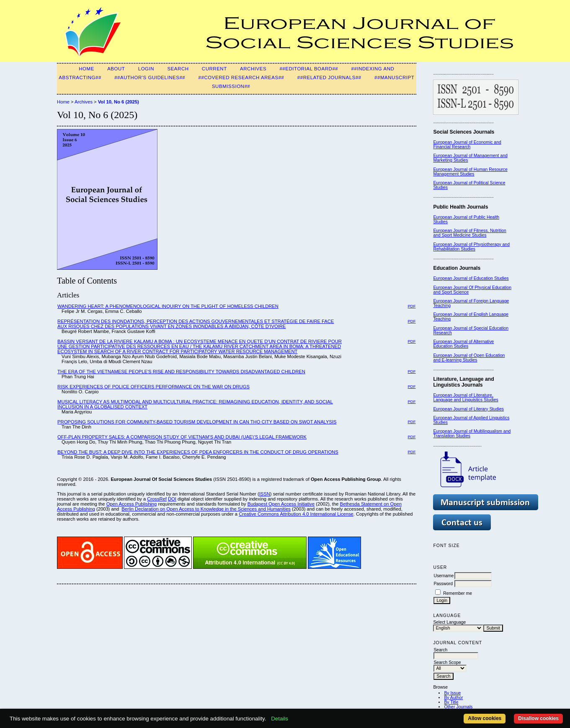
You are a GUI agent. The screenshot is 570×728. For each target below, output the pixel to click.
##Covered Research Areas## (241, 77)
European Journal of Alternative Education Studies (463, 344)
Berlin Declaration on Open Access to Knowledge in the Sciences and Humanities (206, 509)
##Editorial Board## (309, 69)
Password (443, 584)
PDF (412, 306)
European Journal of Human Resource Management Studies (470, 172)
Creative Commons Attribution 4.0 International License (296, 514)
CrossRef (157, 499)
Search (178, 69)
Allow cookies (485, 718)
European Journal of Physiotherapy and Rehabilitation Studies (471, 247)
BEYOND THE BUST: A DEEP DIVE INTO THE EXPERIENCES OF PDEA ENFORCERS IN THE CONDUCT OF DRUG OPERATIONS (198, 452)
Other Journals (458, 707)
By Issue (452, 693)
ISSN (265, 494)
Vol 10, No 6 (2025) (119, 102)
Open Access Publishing (132, 504)
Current (214, 69)
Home (86, 69)
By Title (451, 702)
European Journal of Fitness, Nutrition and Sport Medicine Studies (469, 233)
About (116, 69)
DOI (172, 499)
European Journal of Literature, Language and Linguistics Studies (466, 398)
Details (280, 719)
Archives (253, 69)
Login (146, 69)
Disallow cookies (538, 718)
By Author (453, 698)
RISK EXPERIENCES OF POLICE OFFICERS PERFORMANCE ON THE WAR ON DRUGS (153, 387)
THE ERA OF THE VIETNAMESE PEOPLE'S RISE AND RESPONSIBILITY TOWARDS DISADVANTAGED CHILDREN (181, 372)
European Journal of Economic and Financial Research (467, 145)
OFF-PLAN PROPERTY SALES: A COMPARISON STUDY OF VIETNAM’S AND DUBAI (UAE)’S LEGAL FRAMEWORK (182, 437)
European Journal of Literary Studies (468, 409)
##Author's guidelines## (150, 77)
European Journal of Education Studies (471, 278)
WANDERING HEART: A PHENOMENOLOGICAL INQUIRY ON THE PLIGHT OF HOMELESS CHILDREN (168, 306)
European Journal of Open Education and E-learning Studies (469, 358)
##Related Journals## (329, 77)
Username (444, 576)
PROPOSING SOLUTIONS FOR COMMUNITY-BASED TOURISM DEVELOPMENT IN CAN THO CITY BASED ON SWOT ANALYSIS (197, 422)
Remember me (458, 593)
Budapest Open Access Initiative (281, 504)
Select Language (449, 622)
